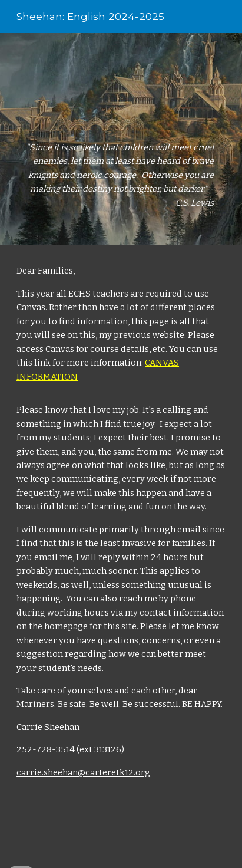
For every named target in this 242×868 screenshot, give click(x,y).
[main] (121, 139)
